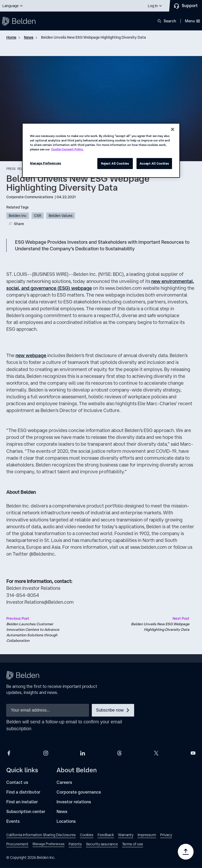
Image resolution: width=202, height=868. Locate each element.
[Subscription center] (26, 812)
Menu (192, 21)
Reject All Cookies (115, 163)
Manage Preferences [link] (49, 844)
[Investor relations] (74, 802)
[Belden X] (156, 753)
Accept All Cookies (154, 163)
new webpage (31, 355)
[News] (62, 812)
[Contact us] (17, 782)
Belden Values (61, 216)
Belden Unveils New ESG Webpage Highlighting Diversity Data (94, 37)
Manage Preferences (46, 163)
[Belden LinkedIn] (83, 753)
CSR (38, 216)
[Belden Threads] (119, 753)
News (29, 37)
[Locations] (66, 821)
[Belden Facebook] (9, 753)
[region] (101, 150)
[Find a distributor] (23, 792)
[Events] (13, 821)
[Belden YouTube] (193, 753)
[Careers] (64, 782)
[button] (13, 6)
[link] (41, 836)
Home (11, 37)
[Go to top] (186, 852)
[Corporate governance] (79, 792)
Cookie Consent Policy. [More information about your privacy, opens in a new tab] (67, 149)
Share (19, 224)
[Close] (173, 129)
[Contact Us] (186, 6)
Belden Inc (18, 216)
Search (170, 21)
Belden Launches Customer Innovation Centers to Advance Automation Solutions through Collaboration (37, 629)
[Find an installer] (22, 802)
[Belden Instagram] (46, 753)
